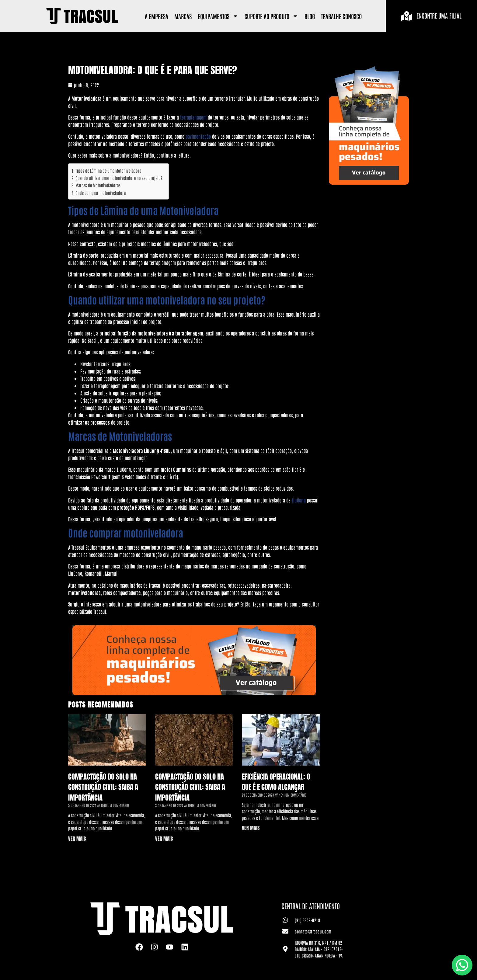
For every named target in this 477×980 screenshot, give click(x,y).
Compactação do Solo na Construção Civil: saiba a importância (103, 787)
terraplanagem (193, 117)
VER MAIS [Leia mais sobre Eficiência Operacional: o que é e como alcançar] (251, 828)
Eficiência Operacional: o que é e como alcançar (276, 782)
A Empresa (157, 16)
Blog (310, 16)
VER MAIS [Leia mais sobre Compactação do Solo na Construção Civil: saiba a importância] (77, 839)
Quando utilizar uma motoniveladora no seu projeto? (119, 178)
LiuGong (299, 500)
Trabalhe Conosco (341, 16)
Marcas (183, 16)
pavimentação (198, 136)
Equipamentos (218, 16)
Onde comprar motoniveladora (101, 193)
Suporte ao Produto (272, 16)
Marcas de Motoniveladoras (98, 185)
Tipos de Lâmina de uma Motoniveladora (108, 170)
